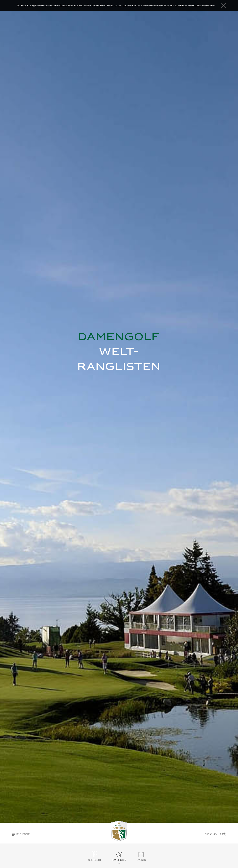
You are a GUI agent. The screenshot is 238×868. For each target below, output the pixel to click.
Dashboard (21, 834)
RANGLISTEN (119, 856)
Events (141, 856)
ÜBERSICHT (95, 856)
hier (112, 6)
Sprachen (216, 834)
